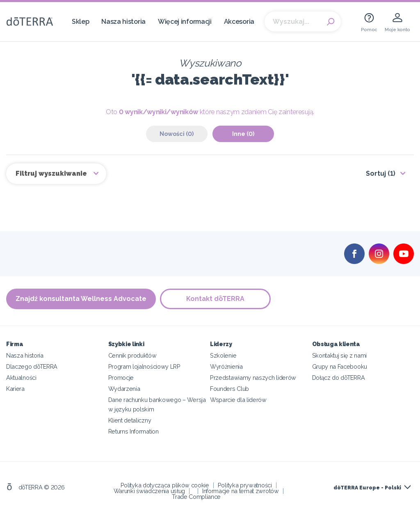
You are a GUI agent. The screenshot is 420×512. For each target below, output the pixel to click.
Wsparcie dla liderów (238, 400)
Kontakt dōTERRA (215, 299)
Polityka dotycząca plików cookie (165, 485)
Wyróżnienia (226, 366)
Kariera (15, 389)
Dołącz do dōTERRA (339, 378)
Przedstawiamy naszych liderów (253, 378)
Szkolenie (223, 355)
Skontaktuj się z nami (340, 355)
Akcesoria (239, 22)
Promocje (121, 378)
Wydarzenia (124, 389)
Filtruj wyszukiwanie (52, 173)
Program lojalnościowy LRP (144, 366)
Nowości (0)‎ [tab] (177, 134)
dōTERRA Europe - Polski (367, 488)
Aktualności (21, 378)
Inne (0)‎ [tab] (243, 134)
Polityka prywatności (245, 485)
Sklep (80, 22)
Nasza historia (123, 22)
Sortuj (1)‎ (381, 173)
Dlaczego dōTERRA (32, 366)
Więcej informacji (185, 22)
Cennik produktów (132, 355)
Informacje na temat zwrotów (241, 491)
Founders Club (229, 389)
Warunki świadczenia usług (149, 491)
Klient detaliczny (130, 420)
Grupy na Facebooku (340, 366)
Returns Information (134, 431)
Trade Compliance (196, 497)
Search (331, 22)
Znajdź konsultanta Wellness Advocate (81, 299)
